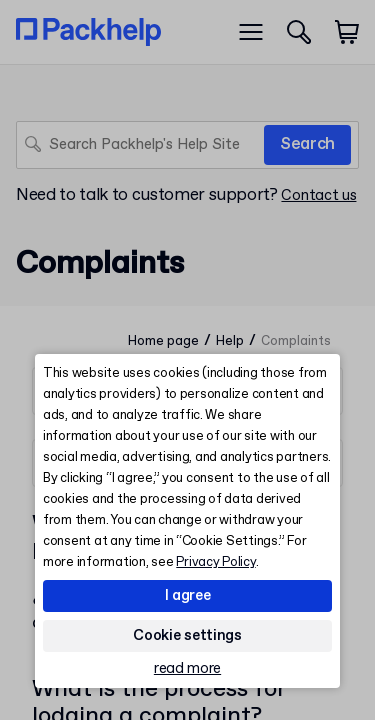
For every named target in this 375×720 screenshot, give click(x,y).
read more (187, 669)
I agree (188, 596)
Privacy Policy (215, 562)
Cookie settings (187, 636)
